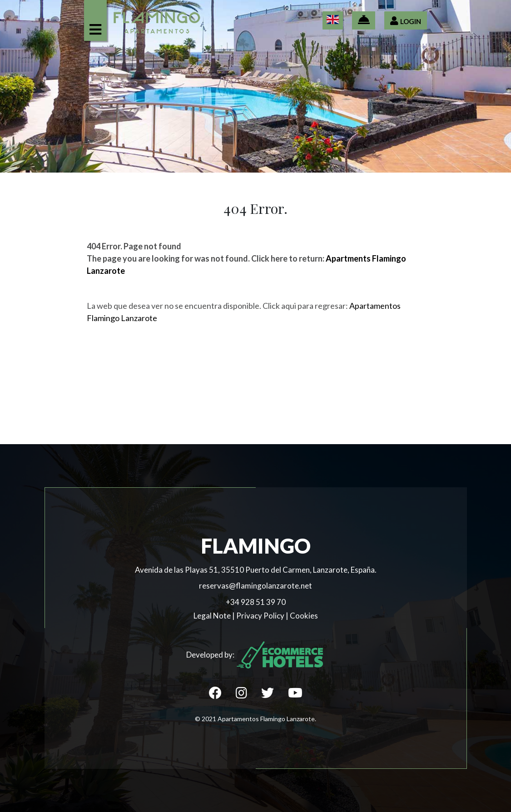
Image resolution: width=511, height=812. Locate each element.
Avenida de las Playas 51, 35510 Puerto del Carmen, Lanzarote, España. (256, 570)
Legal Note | (215, 616)
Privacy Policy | (263, 616)
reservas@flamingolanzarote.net (256, 586)
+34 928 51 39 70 (256, 602)
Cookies (304, 616)
